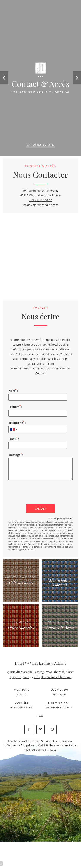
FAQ (40, 716)
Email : (14, 439)
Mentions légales (22, 692)
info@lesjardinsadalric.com (40, 205)
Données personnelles (22, 705)
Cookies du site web (59, 692)
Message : (16, 455)
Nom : (13, 391)
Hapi (67, 703)
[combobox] (14, 429)
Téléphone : (17, 423)
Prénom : (15, 407)
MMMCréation (62, 707)
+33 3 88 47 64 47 (40, 200)
